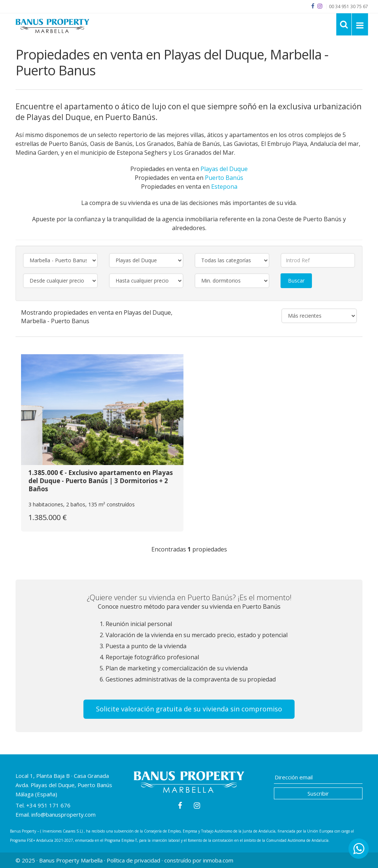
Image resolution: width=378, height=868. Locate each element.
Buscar (296, 281)
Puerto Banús (224, 178)
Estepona (224, 187)
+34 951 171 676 (48, 805)
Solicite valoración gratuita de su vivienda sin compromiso (189, 709)
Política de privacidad (133, 860)
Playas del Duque (224, 169)
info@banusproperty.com (63, 814)
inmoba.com (218, 860)
